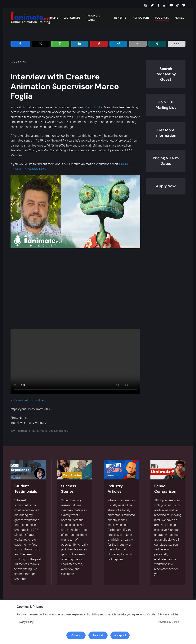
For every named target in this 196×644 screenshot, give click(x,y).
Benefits (120, 18)
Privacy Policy (25, 622)
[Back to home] (30, 18)
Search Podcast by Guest (166, 74)
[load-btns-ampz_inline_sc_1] (177, 44)
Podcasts (162, 18)
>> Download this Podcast (28, 400)
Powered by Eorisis (169, 622)
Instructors (141, 18)
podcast (54, 431)
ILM (13, 431)
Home (54, 18)
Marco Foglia (94, 107)
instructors (23, 431)
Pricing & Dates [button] (98, 18)
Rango (64, 431)
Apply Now (166, 186)
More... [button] (180, 18)
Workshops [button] (72, 18)
